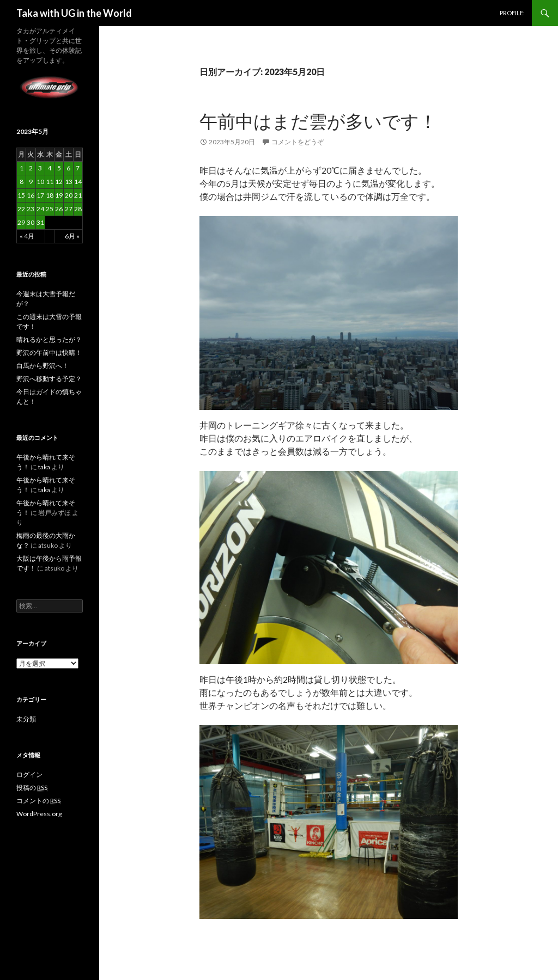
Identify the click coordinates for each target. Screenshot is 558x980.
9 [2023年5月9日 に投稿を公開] (31, 182)
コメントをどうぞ (298, 142)
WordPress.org (39, 814)
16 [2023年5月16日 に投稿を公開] (31, 195)
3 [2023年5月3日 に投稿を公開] (40, 168)
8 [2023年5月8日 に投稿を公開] (22, 182)
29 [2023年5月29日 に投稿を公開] (21, 222)
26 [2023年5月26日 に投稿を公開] (59, 209)
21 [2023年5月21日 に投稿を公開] (78, 195)
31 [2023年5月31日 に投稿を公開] (40, 222)
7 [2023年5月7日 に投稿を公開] (78, 168)
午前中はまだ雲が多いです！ (318, 121)
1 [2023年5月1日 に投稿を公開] (22, 168)
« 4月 (27, 236)
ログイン (29, 774)
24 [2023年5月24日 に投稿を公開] (40, 209)
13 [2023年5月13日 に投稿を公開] (69, 182)
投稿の (32, 788)
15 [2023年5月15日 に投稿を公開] (21, 195)
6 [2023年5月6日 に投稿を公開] (68, 168)
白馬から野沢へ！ (43, 366)
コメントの (38, 801)
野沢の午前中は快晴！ (49, 353)
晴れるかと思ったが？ (49, 339)
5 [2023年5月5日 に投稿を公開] (59, 168)
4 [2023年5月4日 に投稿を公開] (49, 168)
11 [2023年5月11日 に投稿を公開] (50, 182)
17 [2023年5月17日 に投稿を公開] (40, 195)
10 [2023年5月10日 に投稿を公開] (40, 182)
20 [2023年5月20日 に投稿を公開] (69, 195)
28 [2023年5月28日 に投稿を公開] (78, 209)
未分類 (26, 719)
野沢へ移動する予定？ (49, 379)
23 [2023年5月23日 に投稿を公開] (31, 209)
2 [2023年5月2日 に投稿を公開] (31, 168)
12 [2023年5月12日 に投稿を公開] (59, 182)
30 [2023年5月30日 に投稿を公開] (31, 222)
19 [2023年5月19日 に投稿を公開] (59, 195)
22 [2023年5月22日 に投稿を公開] (21, 209)
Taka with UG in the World (74, 13)
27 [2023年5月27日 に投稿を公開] (69, 209)
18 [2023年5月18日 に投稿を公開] (50, 195)
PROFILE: (512, 13)
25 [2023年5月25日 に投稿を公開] (50, 209)
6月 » (72, 236)
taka (44, 467)
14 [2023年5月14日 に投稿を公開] (78, 182)
